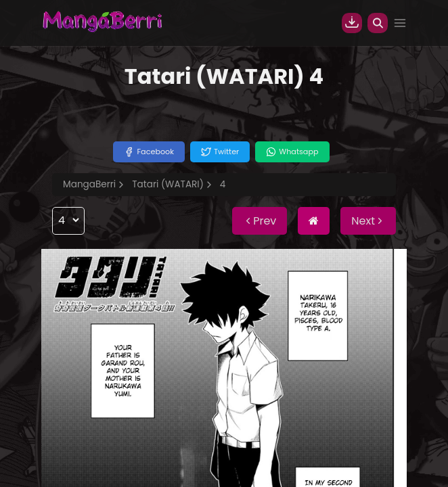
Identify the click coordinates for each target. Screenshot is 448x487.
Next (368, 221)
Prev (260, 221)
